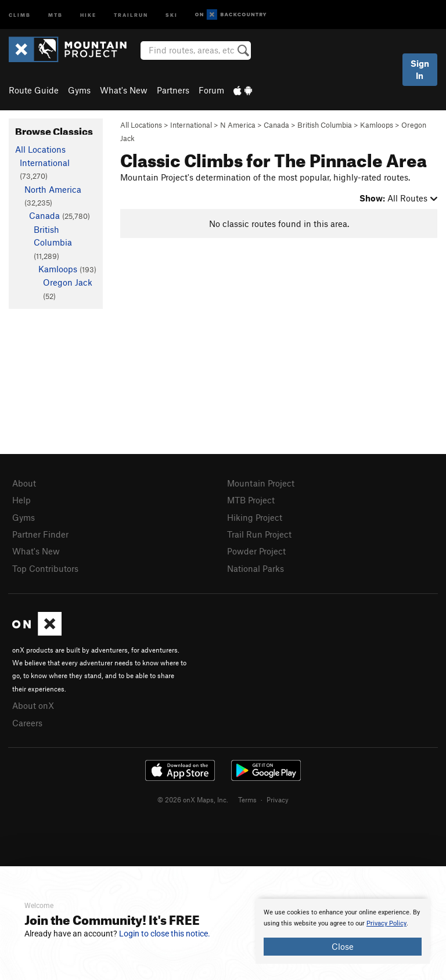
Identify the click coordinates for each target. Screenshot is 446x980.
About (24, 483)
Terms (247, 799)
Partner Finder (40, 534)
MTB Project (251, 500)
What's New (124, 90)
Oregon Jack (68, 282)
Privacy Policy (386, 923)
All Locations (141, 125)
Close (343, 946)
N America (238, 125)
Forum (211, 90)
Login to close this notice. (165, 934)
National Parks (256, 568)
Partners (173, 90)
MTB (55, 14)
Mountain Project (261, 483)
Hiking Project (255, 517)
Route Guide (34, 90)
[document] (343, 931)
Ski (172, 14)
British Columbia (325, 125)
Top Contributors (45, 568)
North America (53, 189)
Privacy (278, 799)
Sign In (420, 69)
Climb (20, 14)
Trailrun (131, 14)
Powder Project (256, 551)
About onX (33, 705)
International (191, 125)
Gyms (79, 90)
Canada (276, 125)
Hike (88, 14)
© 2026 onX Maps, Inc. (193, 799)
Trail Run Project (259, 534)
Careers (27, 723)
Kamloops (377, 125)
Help (21, 500)
